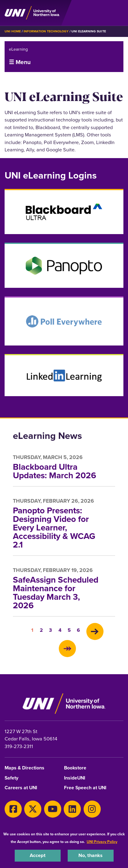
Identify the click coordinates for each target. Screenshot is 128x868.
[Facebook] (13, 809)
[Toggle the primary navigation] (119, 13)
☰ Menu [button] (20, 62)
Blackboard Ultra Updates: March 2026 (55, 471)
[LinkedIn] (72, 809)
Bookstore (75, 768)
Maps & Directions (24, 768)
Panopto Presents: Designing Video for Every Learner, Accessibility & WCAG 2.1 (54, 528)
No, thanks (90, 855)
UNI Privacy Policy (102, 842)
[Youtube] (53, 809)
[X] (33, 809)
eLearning (18, 49)
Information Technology (46, 31)
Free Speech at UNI (85, 788)
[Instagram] (92, 809)
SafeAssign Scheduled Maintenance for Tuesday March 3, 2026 (56, 593)
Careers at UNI (21, 788)
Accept (38, 855)
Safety (11, 778)
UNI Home (13, 31)
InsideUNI (75, 778)
